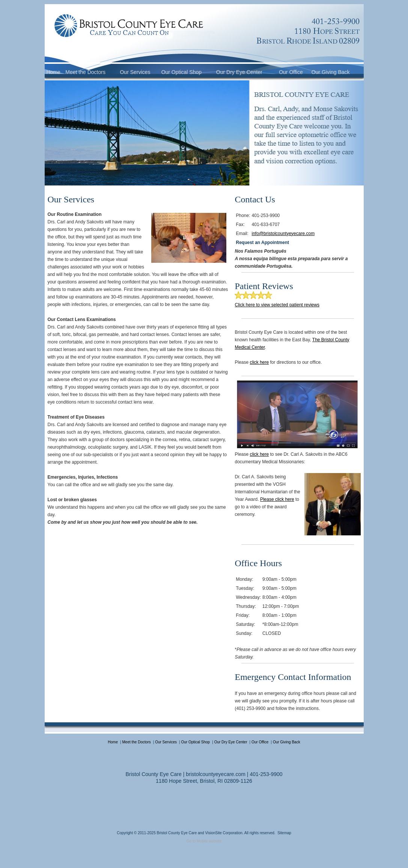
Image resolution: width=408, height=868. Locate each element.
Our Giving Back (331, 72)
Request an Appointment (262, 243)
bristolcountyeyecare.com (216, 774)
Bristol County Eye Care (177, 833)
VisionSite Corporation (224, 833)
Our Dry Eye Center (239, 72)
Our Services (135, 72)
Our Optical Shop (181, 72)
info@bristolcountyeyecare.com (283, 234)
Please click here (277, 499)
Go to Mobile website (204, 841)
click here (260, 362)
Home (53, 72)
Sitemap (284, 833)
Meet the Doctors (85, 72)
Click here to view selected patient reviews (277, 305)
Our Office (291, 72)
